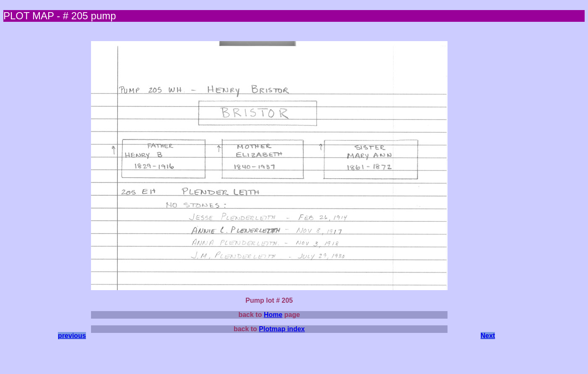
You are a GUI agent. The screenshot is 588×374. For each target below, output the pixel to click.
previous (72, 336)
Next (488, 336)
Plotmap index (282, 329)
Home (273, 315)
